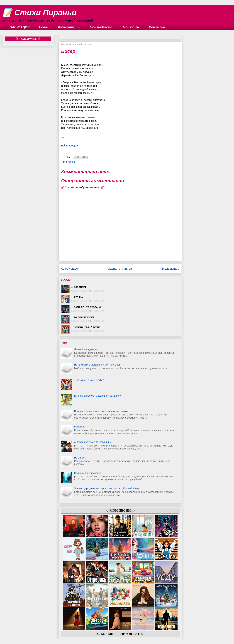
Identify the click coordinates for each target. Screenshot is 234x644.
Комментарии (69, 27)
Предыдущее (170, 269)
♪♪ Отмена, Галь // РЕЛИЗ (86, 327)
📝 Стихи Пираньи (40, 13)
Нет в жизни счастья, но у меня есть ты (97, 365)
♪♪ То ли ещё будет (83, 317)
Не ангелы (80, 458)
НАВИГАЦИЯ (20, 27)
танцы (71, 162)
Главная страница (119, 269)
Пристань (80, 427)
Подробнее (98, 291)
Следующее (69, 269)
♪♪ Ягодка (77, 297)
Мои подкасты (102, 27)
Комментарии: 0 (80, 291)
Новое (44, 27)
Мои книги (131, 27)
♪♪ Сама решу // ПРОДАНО (86, 307)
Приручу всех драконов (88, 473)
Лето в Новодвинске (86, 349)
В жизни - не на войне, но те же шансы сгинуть (101, 411)
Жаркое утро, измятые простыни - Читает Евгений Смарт (107, 489)
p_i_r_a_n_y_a (70, 145)
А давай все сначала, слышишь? (93, 442)
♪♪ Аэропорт (79, 287)
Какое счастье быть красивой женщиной (97, 396)
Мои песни (157, 27)
